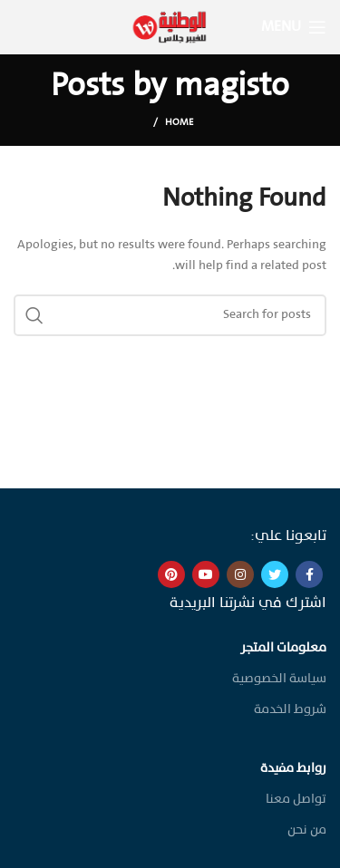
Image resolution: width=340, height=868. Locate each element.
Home (180, 123)
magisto (232, 87)
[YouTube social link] (206, 574)
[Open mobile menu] (294, 27)
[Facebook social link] (309, 574)
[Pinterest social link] (171, 574)
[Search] (170, 315)
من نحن (307, 830)
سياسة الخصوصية (279, 679)
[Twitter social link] (275, 574)
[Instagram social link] (240, 574)
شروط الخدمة (290, 710)
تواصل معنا (296, 800)
